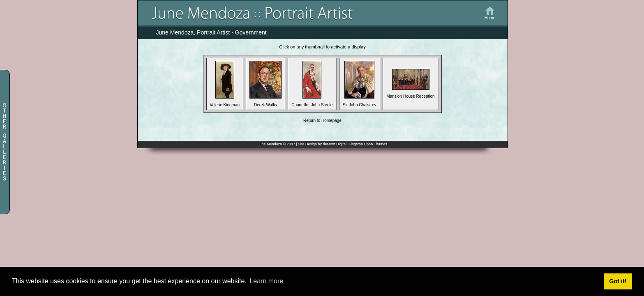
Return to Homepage (322, 120)
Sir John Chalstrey (360, 103)
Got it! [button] (618, 281)
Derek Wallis (265, 103)
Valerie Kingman (225, 103)
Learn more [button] (266, 281)
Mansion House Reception (410, 94)
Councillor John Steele (312, 103)
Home (490, 18)
